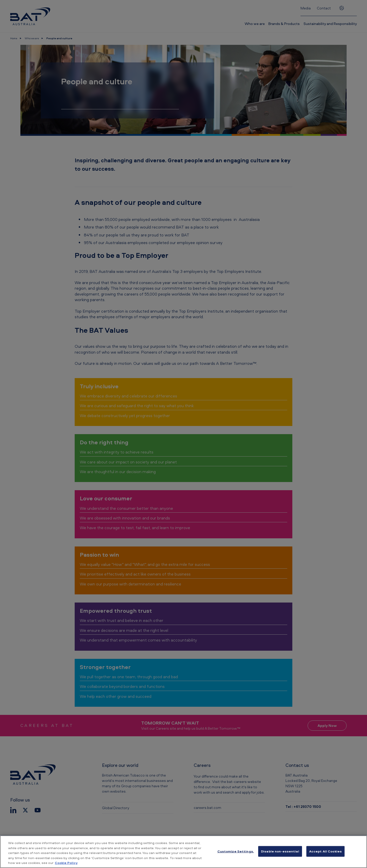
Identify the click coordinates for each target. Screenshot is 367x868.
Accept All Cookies (325, 851)
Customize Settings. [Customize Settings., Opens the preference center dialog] (236, 851)
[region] (183, 852)
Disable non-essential (280, 851)
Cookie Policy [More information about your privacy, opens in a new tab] (66, 863)
